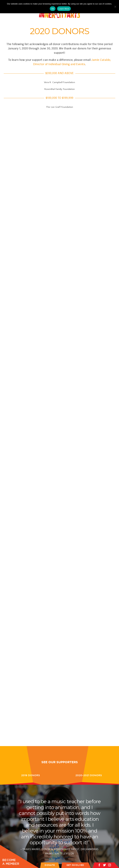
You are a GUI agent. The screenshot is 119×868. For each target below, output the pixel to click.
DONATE (50, 865)
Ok (53, 9)
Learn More (64, 9)
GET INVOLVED (75, 865)
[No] (115, 7)
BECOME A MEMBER (11, 862)
